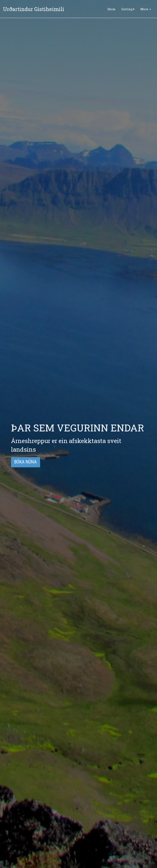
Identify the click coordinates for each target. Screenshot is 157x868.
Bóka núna (25, 462)
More (146, 9)
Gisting (128, 9)
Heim (111, 9)
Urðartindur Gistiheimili (34, 9)
